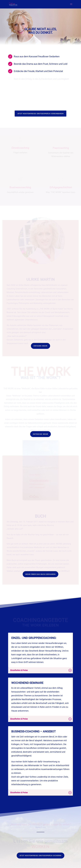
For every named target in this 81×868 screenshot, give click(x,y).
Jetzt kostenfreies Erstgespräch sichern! (40, 855)
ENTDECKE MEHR (40, 434)
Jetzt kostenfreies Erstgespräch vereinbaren (41, 114)
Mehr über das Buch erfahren (40, 574)
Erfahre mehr (41, 346)
